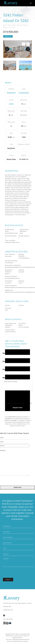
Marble (13, 242)
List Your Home (8, 619)
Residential (8, 36)
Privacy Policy (28, 403)
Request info (18, 408)
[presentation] (17, 397)
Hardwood (8, 242)
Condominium (24, 93)
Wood (18, 242)
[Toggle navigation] (31, 3)
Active (11, 104)
